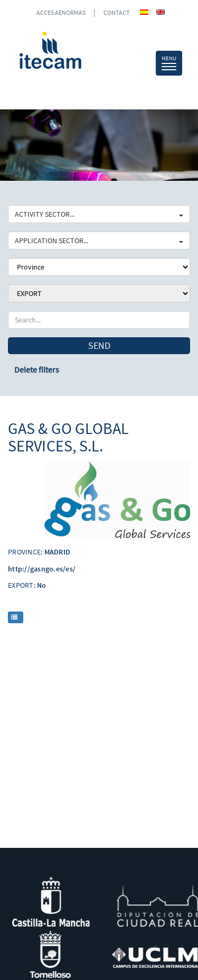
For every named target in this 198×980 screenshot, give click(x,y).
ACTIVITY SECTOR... (99, 214)
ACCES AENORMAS (61, 12)
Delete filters (37, 369)
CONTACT (116, 12)
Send (99, 345)
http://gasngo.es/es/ (42, 569)
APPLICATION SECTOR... (99, 241)
